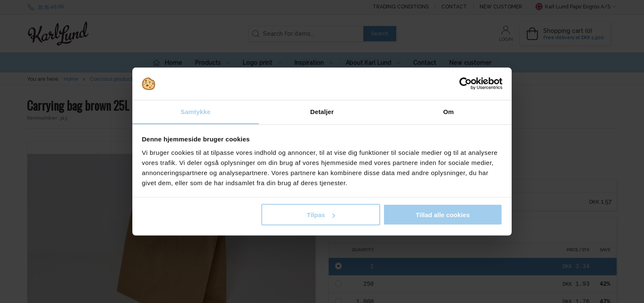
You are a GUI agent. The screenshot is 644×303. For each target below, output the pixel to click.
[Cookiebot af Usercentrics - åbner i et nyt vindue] (466, 84)
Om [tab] (448, 111)
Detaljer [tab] (322, 111)
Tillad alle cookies (443, 215)
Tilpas (321, 215)
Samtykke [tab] (196, 111)
